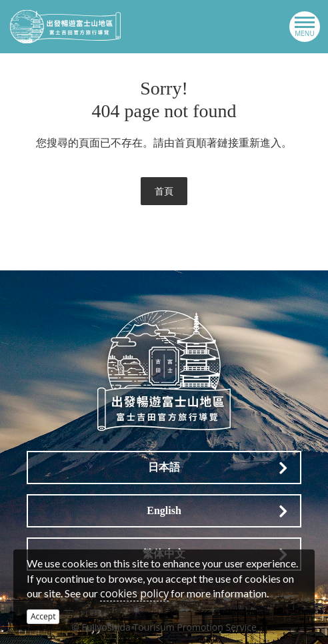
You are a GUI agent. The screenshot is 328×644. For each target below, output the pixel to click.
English (164, 510)
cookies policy (134, 593)
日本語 (164, 467)
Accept (43, 616)
